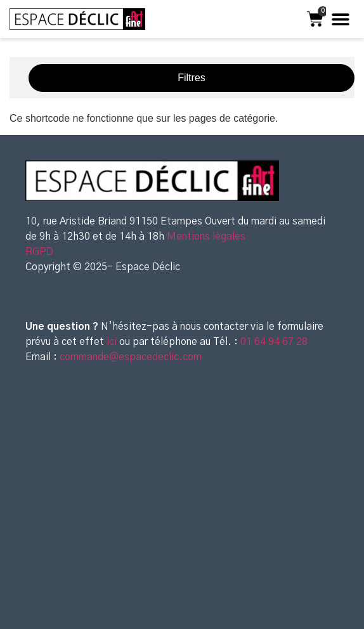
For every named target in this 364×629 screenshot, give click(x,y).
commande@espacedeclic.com (131, 357)
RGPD (39, 252)
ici (113, 342)
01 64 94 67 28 (273, 342)
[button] (340, 19)
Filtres (192, 78)
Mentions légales (206, 237)
